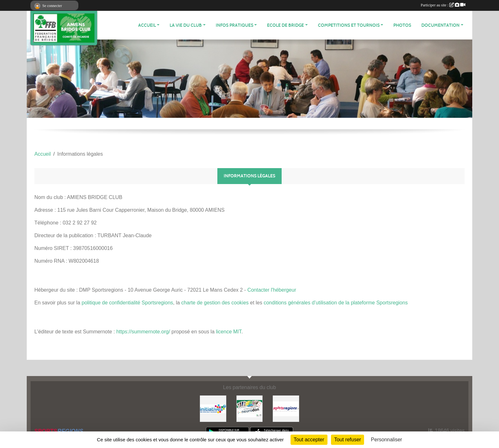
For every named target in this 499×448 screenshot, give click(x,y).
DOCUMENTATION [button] (440, 25)
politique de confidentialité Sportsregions (127, 303)
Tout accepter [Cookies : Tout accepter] (309, 440)
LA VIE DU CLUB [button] (186, 25)
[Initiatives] (213, 408)
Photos (402, 25)
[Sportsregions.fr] (286, 408)
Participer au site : (443, 5)
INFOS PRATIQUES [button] (235, 25)
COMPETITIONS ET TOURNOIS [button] (349, 25)
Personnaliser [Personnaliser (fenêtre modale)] (387, 440)
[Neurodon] (250, 408)
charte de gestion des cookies (215, 303)
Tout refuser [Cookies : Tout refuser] (348, 440)
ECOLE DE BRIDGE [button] (285, 25)
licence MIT (228, 332)
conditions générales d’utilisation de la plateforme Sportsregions (336, 303)
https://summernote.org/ (143, 332)
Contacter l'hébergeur (272, 290)
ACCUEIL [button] (147, 25)
